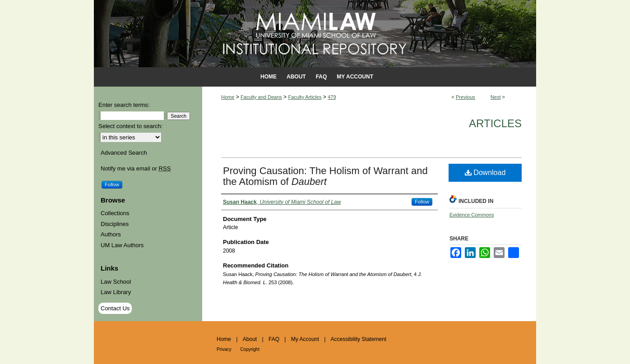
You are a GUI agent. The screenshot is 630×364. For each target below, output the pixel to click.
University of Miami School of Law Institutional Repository (315, 34)
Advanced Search (124, 153)
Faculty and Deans (261, 97)
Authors (111, 234)
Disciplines (115, 224)
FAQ (274, 339)
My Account (305, 339)
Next (496, 97)
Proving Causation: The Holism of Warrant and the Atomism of (325, 176)
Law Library (116, 292)
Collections (115, 213)
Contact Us (115, 308)
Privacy (224, 349)
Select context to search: (130, 126)
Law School (116, 282)
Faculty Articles (305, 97)
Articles (495, 123)
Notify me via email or (136, 169)
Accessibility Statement (359, 339)
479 (332, 97)
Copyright (250, 349)
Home (228, 97)
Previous (466, 97)
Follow (422, 202)
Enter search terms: (124, 105)
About (250, 339)
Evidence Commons (472, 215)
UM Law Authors (122, 245)
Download (485, 173)
